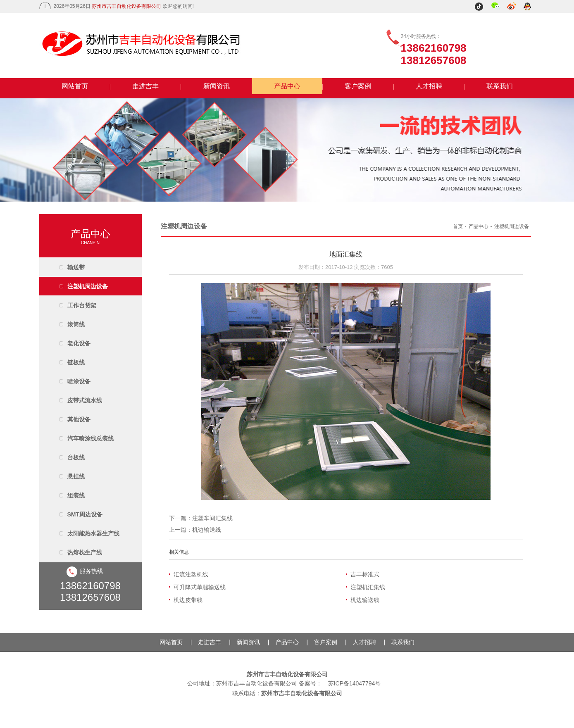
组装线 (76, 495)
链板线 (76, 362)
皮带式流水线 (85, 400)
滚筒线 (76, 324)
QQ (528, 7)
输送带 (76, 267)
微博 (512, 7)
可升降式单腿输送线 (200, 587)
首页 (458, 226)
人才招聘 (429, 86)
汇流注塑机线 (191, 574)
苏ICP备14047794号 (355, 683)
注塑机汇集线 (368, 587)
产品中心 (287, 86)
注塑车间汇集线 (212, 518)
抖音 (480, 7)
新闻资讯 (217, 86)
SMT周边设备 (85, 514)
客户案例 (358, 86)
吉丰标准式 (365, 574)
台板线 (76, 457)
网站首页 (75, 86)
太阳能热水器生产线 (93, 533)
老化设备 (79, 343)
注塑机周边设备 (88, 286)
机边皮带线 (188, 600)
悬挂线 (76, 476)
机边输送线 (207, 530)
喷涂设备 (79, 381)
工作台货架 (82, 305)
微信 (496, 7)
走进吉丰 (145, 86)
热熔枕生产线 (85, 552)
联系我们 (500, 86)
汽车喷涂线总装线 (91, 438)
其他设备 (79, 419)
